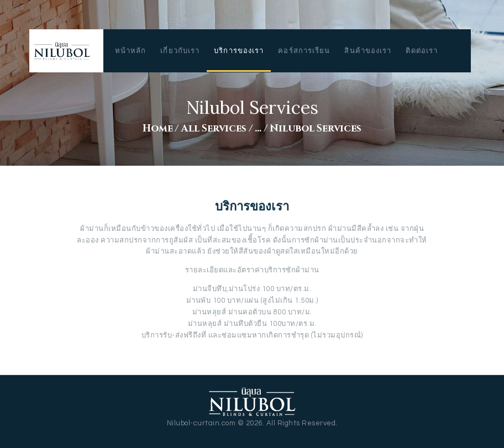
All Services (214, 129)
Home (158, 129)
